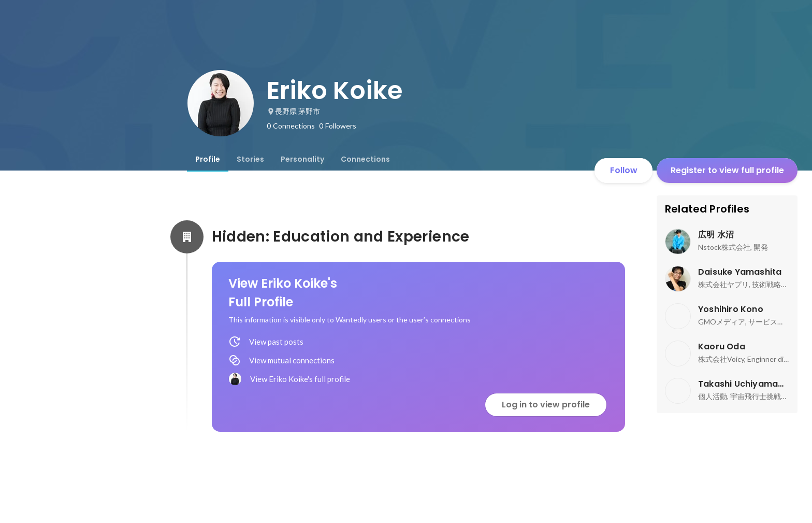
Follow (624, 170)
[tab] (208, 159)
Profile (208, 159)
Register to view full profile (727, 170)
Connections (365, 159)
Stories (250, 159)
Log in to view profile (546, 405)
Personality (302, 159)
